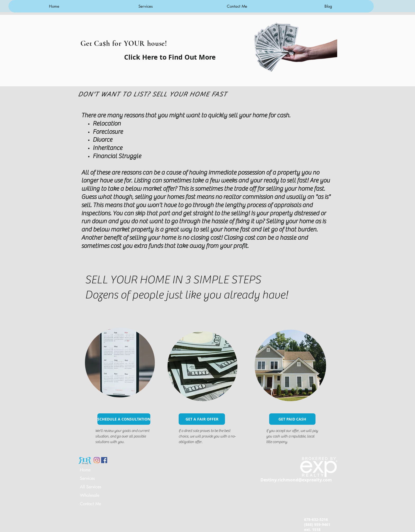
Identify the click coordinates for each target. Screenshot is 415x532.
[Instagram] (97, 460)
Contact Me (91, 504)
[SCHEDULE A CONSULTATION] (124, 419)
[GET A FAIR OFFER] (202, 419)
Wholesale (90, 495)
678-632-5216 (316, 519)
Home (85, 470)
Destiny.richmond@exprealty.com (296, 480)
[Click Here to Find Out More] (170, 57)
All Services (91, 487)
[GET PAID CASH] (292, 419)
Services (87, 478)
